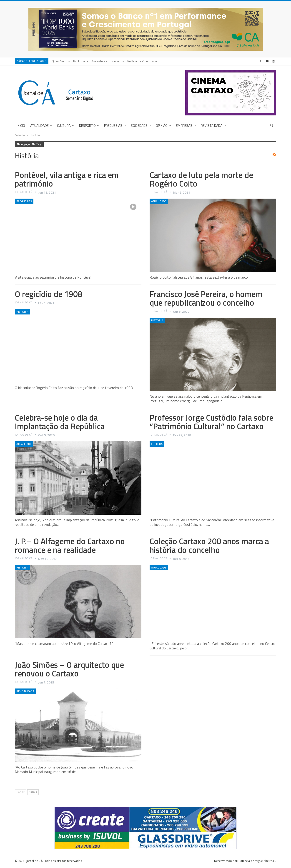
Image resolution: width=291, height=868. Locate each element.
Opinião (162, 126)
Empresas (184, 126)
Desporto (87, 126)
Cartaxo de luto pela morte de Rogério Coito (201, 179)
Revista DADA (212, 126)
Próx (33, 792)
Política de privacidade (142, 61)
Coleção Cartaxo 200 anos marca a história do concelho (209, 545)
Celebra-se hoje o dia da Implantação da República (60, 422)
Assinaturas (99, 61)
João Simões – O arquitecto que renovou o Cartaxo (69, 669)
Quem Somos (61, 61)
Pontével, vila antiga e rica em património (67, 179)
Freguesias (113, 126)
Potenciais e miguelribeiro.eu (257, 861)
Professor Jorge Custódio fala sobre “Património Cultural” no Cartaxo (211, 422)
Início (21, 126)
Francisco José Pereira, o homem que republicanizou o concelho (206, 298)
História (22, 312)
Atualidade (39, 126)
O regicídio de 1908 (49, 294)
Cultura (64, 126)
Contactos (117, 61)
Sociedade (139, 126)
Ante (21, 792)
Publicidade (81, 61)
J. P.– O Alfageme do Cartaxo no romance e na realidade (70, 545)
